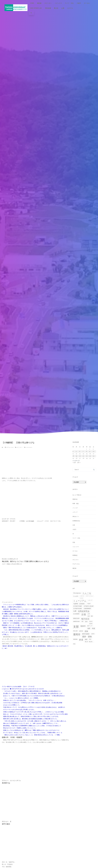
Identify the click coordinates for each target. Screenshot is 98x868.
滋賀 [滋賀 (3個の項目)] (89, 628)
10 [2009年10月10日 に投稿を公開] (94, 451)
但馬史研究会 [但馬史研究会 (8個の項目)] (84, 611)
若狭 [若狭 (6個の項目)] (86, 631)
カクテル (70, 8)
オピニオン (48, 3)
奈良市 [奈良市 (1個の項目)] (91, 621)
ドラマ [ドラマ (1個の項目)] (81, 598)
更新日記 (75, 499)
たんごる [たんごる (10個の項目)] (87, 593)
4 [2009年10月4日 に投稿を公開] (73, 451)
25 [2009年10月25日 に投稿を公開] (73, 458)
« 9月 (74, 462)
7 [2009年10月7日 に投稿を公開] (83, 451)
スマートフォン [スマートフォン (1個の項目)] (90, 596)
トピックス (58, 3)
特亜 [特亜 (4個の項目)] (94, 628)
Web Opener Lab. (36, 8)
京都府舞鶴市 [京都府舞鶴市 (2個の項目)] (87, 609)
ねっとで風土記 (77, 495)
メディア (75, 512)
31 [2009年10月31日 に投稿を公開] (93, 458)
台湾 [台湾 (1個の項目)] (89, 614)
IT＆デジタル (76, 564)
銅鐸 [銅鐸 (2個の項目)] (86, 639)
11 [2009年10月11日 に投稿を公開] (73, 454)
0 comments (29, 447)
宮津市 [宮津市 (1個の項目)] (91, 624)
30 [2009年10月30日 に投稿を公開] (90, 458)
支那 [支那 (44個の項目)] (76, 627)
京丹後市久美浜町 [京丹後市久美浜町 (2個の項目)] (89, 606)
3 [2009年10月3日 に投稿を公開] (93, 449)
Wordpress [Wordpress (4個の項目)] (77, 593)
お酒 (63, 8)
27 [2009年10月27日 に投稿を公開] (80, 458)
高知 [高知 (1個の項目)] (74, 644)
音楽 (74, 542)
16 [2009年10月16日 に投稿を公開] (90, 454)
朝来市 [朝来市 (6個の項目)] (83, 626)
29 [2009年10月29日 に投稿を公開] (87, 458)
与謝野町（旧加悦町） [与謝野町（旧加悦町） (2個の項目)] (79, 604)
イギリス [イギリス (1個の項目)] (82, 596)
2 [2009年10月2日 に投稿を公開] (90, 449)
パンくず (75, 508)
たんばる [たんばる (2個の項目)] (76, 596)
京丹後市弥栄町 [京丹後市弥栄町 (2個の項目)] (78, 609)
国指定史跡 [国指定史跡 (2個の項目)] (76, 618)
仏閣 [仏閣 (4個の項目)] (75, 611)
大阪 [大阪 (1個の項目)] (82, 621)
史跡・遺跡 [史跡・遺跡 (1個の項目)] (90, 616)
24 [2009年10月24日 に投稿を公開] (94, 456)
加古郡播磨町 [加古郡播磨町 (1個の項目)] (76, 614)
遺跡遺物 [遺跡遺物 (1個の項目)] (75, 639)
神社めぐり (76, 516)
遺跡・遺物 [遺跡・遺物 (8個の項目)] (87, 637)
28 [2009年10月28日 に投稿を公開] (83, 458)
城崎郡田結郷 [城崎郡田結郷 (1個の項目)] (76, 621)
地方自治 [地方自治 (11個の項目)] (85, 619)
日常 (74, 525)
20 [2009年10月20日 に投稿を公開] (80, 456)
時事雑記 (75, 555)
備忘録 (39, 3)
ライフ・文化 (69, 3)
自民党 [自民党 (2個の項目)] (81, 631)
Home (32, 3)
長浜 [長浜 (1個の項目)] (90, 639)
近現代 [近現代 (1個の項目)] (93, 634)
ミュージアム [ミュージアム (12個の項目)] (80, 601)
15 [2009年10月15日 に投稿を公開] (87, 454)
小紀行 (79, 3)
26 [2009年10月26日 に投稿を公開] (77, 458)
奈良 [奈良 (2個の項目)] (86, 622)
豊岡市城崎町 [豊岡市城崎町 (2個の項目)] (86, 634)
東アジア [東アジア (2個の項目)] (90, 626)
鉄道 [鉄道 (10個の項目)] (81, 640)
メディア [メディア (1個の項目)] (90, 600)
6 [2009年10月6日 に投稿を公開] (80, 451)
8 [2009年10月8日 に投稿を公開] (87, 451)
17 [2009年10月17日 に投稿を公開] (93, 454)
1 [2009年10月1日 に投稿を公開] (86, 449)
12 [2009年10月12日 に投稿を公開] (76, 454)
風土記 (56, 8)
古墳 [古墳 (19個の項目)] (84, 614)
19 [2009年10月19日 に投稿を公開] (76, 456)
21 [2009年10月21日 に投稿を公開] (83, 456)
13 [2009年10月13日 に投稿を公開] (80, 454)
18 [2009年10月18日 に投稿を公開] (73, 456)
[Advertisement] (18, 464)
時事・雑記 (76, 504)
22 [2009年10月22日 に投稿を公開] (87, 456)
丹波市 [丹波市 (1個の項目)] (89, 604)
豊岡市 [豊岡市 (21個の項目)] (77, 634)
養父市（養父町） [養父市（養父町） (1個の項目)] (89, 642)
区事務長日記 (76, 521)
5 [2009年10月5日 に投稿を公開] (76, 451)
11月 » (79, 462)
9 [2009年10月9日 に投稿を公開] (90, 451)
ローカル (87, 3)
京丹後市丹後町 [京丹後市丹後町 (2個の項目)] (78, 606)
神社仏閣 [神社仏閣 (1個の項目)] (75, 631)
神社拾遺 (48, 8)
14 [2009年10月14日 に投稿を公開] (83, 454)
